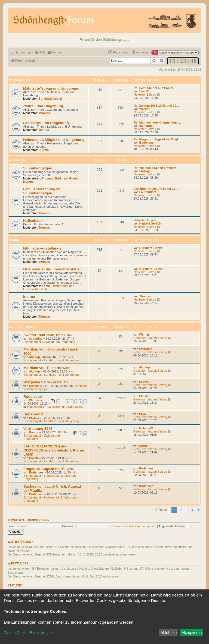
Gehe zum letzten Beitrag (152, 338)
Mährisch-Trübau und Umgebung (51, 88)
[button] (199, 510)
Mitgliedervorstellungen (43, 248)
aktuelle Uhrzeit (145, 220)
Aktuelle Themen (22, 327)
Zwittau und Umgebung (43, 106)
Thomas (44, 113)
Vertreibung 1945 (38, 429)
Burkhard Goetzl (50, 99)
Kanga (34, 432)
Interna (29, 297)
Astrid (143, 446)
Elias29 (144, 396)
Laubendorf (148, 192)
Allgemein (17, 160)
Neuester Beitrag (147, 94)
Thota (46, 286)
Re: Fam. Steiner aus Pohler (153, 88)
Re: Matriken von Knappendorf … (157, 122)
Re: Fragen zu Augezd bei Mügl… (157, 139)
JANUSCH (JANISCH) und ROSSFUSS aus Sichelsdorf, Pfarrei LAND (54, 450)
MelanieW (146, 428)
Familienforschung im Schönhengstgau (42, 191)
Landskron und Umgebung (46, 123)
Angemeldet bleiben (174, 526)
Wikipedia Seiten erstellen (46, 382)
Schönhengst (20, 80)
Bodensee (147, 143)
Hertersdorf (33, 414)
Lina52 (144, 91)
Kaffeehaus (33, 221)
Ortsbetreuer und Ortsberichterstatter (49, 288)
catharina (146, 126)
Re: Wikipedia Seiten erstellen (155, 168)
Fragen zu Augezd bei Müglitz (49, 469)
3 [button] (186, 510)
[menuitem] (40, 52)
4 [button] (193, 510)
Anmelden (16, 520)
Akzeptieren (192, 633)
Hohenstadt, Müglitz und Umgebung (54, 140)
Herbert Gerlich (150, 223)
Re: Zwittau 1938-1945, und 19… (156, 106)
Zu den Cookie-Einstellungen (28, 633)
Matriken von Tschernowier (47, 368)
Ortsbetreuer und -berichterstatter (52, 269)
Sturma (44, 150)
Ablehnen (169, 633)
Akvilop (35, 357)
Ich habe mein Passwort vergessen (133, 526)
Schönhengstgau (38, 168)
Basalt (34, 458)
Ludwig (145, 171)
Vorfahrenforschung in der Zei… (156, 189)
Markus (44, 130)
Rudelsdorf (33, 397)
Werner (145, 109)
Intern (14, 240)
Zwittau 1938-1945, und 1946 (47, 335)
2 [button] (180, 510)
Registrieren (39, 520)
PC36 (33, 418)
